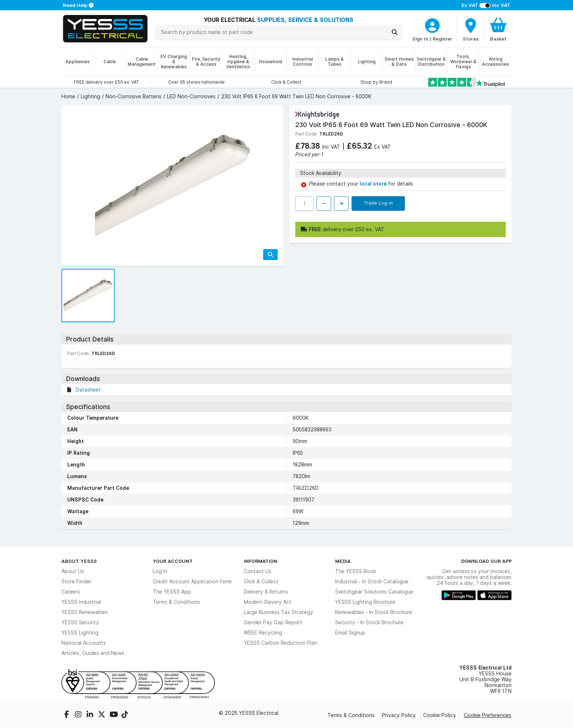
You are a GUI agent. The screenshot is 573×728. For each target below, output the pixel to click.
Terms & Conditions (176, 602)
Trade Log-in (378, 203)
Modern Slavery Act (268, 602)
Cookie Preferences (487, 715)
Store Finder (76, 582)
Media (343, 561)
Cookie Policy (440, 715)
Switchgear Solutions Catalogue (374, 592)
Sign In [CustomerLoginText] (420, 39)
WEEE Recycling (263, 633)
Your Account (173, 561)
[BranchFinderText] (471, 29)
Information (261, 561)
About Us (73, 571)
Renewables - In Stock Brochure (374, 612)
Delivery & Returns (266, 592)
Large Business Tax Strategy (278, 612)
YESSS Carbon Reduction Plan (280, 643)
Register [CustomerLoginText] (443, 39)
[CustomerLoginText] (432, 24)
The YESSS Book (356, 571)
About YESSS (79, 561)
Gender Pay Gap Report (273, 622)
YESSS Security (80, 622)
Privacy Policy (399, 715)
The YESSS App (172, 592)
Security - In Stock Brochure (369, 622)
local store (374, 184)
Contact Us (258, 571)
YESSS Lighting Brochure (365, 602)
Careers (71, 592)
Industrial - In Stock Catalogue (372, 582)
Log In (160, 571)
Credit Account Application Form (192, 582)
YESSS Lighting (80, 633)
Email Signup (350, 633)
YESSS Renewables (85, 612)
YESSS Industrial (81, 602)
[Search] (395, 32)
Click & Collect (261, 582)
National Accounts (84, 643)
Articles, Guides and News (93, 653)
